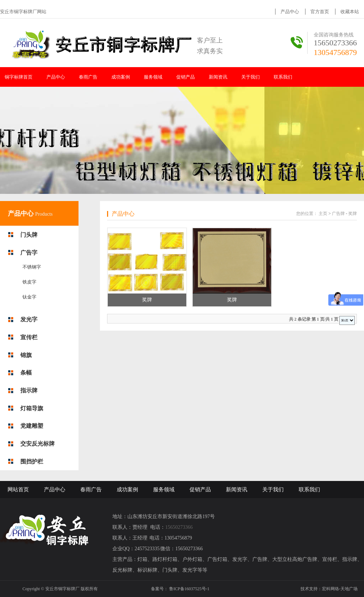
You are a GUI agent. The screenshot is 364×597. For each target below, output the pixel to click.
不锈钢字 (32, 267)
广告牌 (338, 214)
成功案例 (121, 77)
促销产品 (186, 77)
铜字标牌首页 (19, 77)
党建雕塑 (32, 426)
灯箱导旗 (32, 408)
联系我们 (283, 77)
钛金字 (29, 297)
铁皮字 (29, 282)
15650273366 (335, 43)
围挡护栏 (32, 461)
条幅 (26, 373)
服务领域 (153, 77)
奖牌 (353, 214)
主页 (323, 214)
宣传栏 (29, 337)
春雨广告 (88, 77)
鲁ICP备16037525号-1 (189, 589)
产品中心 (290, 12)
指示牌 (29, 390)
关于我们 (251, 77)
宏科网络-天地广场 (340, 589)
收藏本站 (350, 12)
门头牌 (29, 235)
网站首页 (18, 490)
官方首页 (320, 12)
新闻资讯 (218, 77)
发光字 (29, 319)
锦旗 (26, 355)
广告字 (29, 253)
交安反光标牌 (37, 444)
